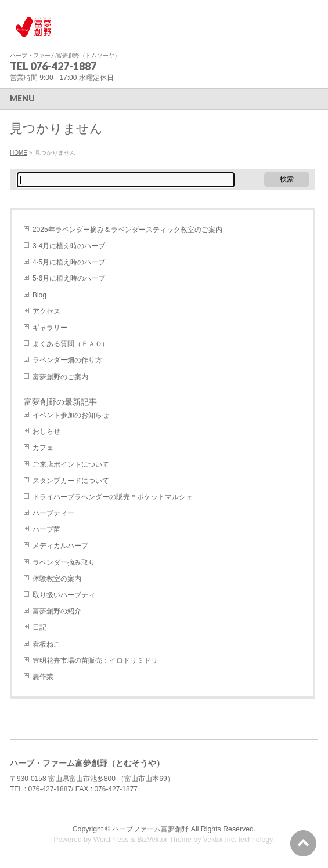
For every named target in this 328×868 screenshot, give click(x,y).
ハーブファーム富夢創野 (150, 829)
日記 (39, 627)
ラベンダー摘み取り (64, 562)
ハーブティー (53, 513)
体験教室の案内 (57, 579)
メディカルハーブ (60, 546)
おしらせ (46, 431)
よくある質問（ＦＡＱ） (71, 344)
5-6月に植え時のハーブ (69, 278)
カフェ (43, 448)
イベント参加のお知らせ (71, 415)
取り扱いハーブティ (64, 595)
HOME (19, 153)
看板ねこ (46, 644)
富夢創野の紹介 (57, 611)
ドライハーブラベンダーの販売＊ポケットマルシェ (113, 497)
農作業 (43, 677)
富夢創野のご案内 (60, 377)
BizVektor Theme (164, 840)
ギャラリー (50, 328)
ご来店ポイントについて (71, 464)
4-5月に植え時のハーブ (69, 262)
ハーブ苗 (46, 529)
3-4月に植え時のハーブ (69, 246)
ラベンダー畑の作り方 (67, 360)
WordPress (111, 840)
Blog (39, 295)
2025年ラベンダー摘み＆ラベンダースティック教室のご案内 (127, 230)
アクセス (46, 311)
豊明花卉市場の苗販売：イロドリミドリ (95, 660)
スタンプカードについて (71, 481)
